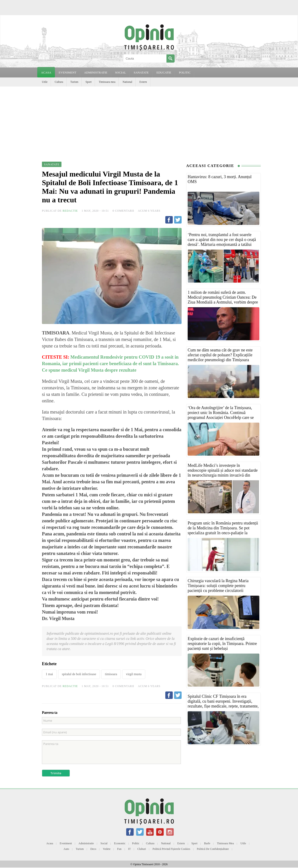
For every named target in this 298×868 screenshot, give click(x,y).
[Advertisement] (149, 121)
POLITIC (185, 72)
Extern (143, 82)
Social (104, 843)
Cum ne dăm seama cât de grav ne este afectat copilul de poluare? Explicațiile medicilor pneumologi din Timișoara (220, 355)
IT (129, 849)
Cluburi (142, 849)
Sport (88, 82)
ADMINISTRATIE (96, 72)
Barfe (207, 843)
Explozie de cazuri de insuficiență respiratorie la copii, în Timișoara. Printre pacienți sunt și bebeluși (222, 644)
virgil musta (134, 674)
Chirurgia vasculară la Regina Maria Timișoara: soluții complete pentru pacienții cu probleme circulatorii (218, 586)
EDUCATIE (164, 72)
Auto (66, 849)
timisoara (111, 674)
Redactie (70, 211)
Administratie (86, 843)
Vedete (107, 849)
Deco (93, 849)
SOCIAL (120, 72)
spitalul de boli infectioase (79, 674)
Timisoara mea (107, 82)
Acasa (46, 72)
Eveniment (66, 843)
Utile (45, 82)
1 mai (49, 674)
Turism (74, 82)
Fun (119, 849)
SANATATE (141, 72)
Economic (120, 843)
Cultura (59, 82)
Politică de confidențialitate (213, 849)
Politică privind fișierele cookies (171, 849)
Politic (136, 843)
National (127, 82)
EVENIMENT (68, 72)
